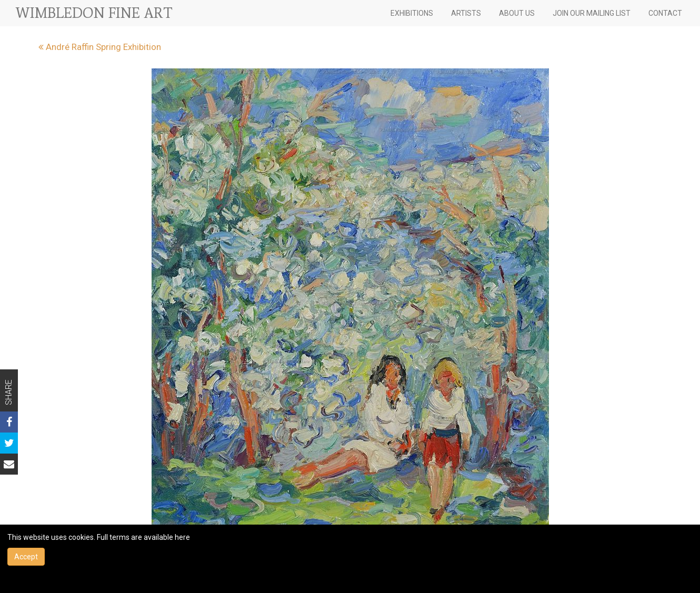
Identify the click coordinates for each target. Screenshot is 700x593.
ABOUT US (517, 13)
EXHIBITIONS (412, 13)
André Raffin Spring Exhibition (100, 47)
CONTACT (665, 13)
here (182, 537)
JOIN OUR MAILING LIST (592, 13)
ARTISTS (466, 13)
